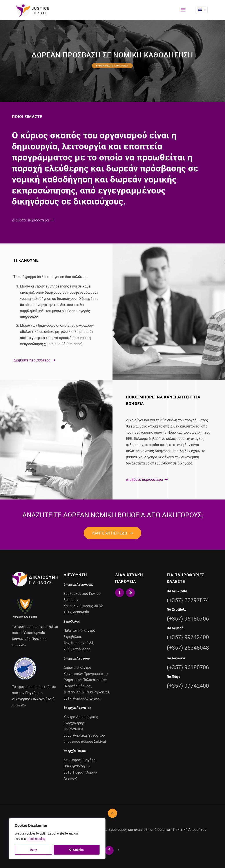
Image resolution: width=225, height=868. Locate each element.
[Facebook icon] (110, 850)
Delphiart (164, 830)
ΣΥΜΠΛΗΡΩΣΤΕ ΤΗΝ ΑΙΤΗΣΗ (112, 66)
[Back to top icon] (112, 813)
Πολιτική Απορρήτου (190, 830)
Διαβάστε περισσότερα (33, 220)
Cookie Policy (36, 839)
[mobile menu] (183, 10)
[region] (57, 839)
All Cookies (77, 850)
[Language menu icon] (202, 10)
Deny (33, 850)
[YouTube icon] (119, 850)
